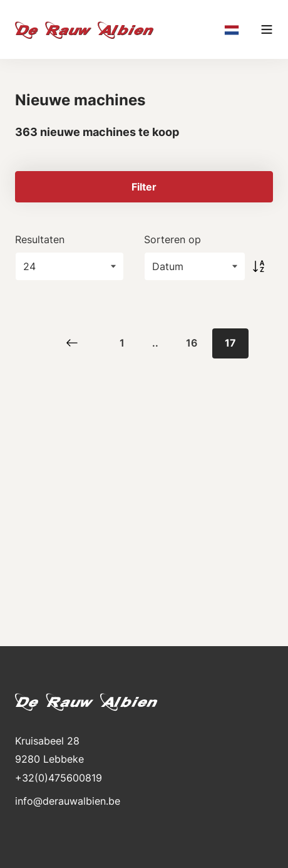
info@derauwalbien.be (68, 801)
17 (230, 343)
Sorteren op (172, 239)
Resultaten (40, 239)
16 (192, 343)
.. (155, 343)
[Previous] (72, 343)
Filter (144, 187)
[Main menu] (267, 29)
